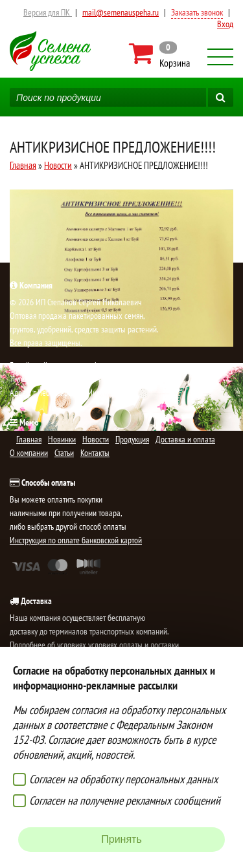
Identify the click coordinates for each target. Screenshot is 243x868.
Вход (225, 24)
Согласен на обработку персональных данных (123, 779)
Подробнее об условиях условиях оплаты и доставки (94, 645)
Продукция (132, 439)
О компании (29, 453)
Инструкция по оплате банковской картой (76, 540)
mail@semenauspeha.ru (121, 12)
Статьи (64, 453)
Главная (23, 165)
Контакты (95, 453)
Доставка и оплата (185, 439)
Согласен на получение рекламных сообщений (125, 800)
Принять (121, 839)
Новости (58, 165)
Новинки (62, 439)
